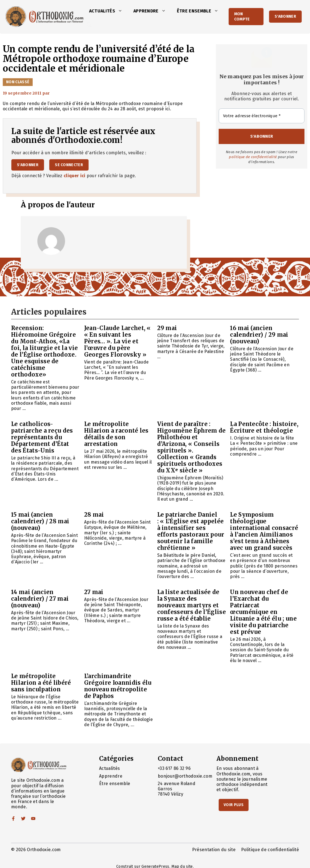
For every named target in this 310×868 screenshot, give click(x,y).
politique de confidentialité (253, 157)
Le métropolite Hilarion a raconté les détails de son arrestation (116, 434)
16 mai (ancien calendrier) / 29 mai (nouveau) (259, 335)
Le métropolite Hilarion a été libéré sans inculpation (41, 683)
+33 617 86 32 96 (174, 768)
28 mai (94, 515)
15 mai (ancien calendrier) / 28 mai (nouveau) (40, 521)
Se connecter (69, 165)
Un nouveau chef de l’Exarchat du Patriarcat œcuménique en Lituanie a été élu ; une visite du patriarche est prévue (263, 612)
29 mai (167, 328)
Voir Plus (234, 805)
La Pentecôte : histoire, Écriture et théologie (264, 427)
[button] (122, 11)
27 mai (94, 592)
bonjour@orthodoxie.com (185, 776)
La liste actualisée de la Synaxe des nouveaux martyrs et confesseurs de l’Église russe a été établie (192, 605)
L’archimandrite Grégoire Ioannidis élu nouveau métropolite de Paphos (118, 686)
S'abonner (285, 16)
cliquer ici (75, 176)
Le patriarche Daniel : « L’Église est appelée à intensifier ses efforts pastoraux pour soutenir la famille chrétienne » (191, 531)
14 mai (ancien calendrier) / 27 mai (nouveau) (40, 599)
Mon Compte (242, 17)
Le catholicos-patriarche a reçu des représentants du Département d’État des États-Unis (42, 437)
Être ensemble (200, 11)
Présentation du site (214, 850)
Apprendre (152, 11)
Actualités (108, 11)
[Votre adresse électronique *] (262, 116)
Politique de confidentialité (270, 850)
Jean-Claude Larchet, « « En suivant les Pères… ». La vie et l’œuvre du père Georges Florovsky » (117, 341)
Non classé (18, 82)
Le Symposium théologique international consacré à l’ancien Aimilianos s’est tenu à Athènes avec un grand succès (264, 531)
